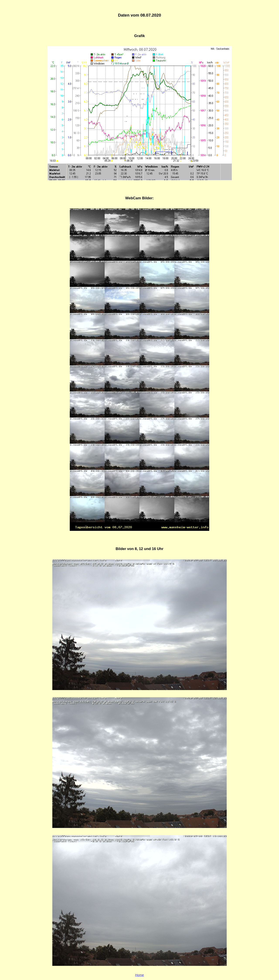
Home (139, 975)
